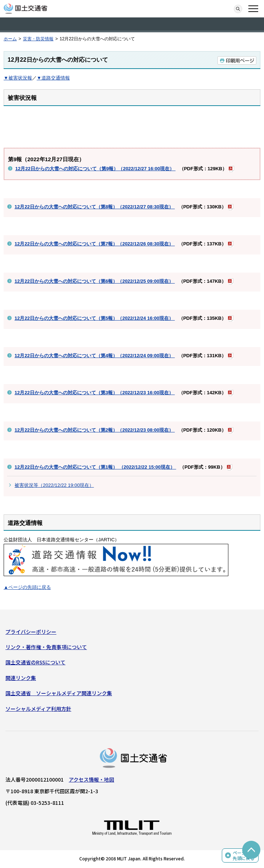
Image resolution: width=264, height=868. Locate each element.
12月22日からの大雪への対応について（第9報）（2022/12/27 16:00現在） (95, 169)
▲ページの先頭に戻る (27, 587)
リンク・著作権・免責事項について (46, 647)
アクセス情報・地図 (91, 779)
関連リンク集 (21, 678)
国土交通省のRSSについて (35, 662)
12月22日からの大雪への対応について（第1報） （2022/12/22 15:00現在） (95, 467)
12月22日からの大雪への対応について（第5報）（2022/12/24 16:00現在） (95, 318)
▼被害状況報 (18, 78)
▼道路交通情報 (53, 78)
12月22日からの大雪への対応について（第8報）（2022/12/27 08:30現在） (95, 207)
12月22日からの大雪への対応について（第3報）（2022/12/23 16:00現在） (95, 393)
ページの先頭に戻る (244, 855)
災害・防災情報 (38, 39)
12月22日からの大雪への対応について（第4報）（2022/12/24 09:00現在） (95, 356)
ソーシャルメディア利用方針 (38, 709)
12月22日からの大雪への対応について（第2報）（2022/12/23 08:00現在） (95, 430)
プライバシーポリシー (31, 632)
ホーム (10, 39)
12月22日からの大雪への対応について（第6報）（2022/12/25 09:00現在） (95, 281)
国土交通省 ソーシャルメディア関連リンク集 (59, 693)
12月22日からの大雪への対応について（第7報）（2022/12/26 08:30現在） (95, 244)
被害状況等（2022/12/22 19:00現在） (54, 485)
